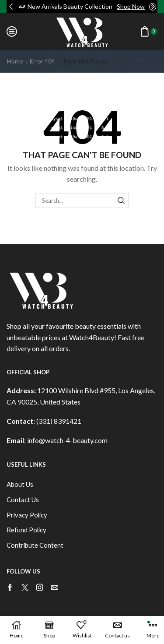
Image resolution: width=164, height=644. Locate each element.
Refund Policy (26, 530)
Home (15, 61)
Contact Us (23, 500)
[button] (11, 7)
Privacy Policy (27, 515)
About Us (20, 484)
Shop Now (131, 6)
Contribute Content (35, 545)
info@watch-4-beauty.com (67, 440)
